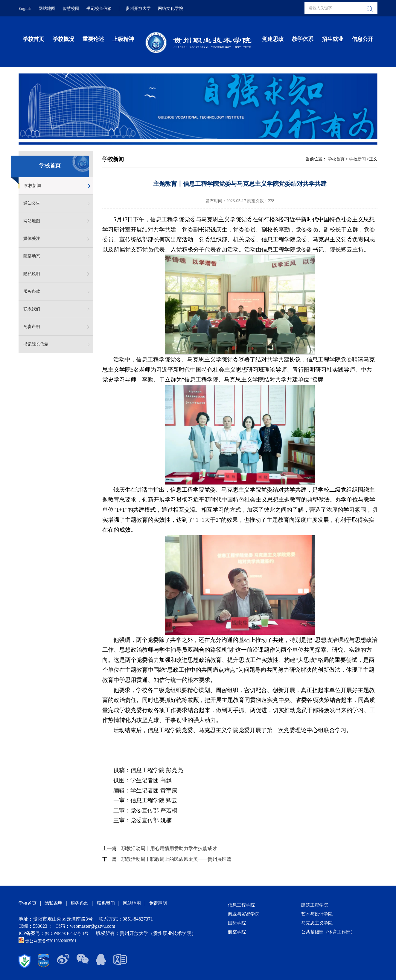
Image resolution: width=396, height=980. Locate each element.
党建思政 (273, 39)
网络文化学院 (170, 9)
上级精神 (123, 39)
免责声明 (32, 327)
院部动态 (32, 256)
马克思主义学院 (317, 923)
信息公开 (363, 39)
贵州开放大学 (138, 9)
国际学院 (237, 923)
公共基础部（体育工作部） (328, 932)
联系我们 (32, 309)
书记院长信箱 (36, 344)
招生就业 (333, 39)
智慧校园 (71, 9)
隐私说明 (32, 274)
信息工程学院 (241, 905)
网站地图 (47, 9)
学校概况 (63, 39)
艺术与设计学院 (317, 914)
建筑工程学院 (315, 905)
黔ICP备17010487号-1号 (67, 934)
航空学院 (237, 932)
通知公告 (32, 203)
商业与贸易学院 (244, 914)
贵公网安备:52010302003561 (47, 941)
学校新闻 (33, 186)
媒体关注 (32, 239)
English (25, 9)
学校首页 (33, 39)
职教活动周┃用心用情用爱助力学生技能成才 (169, 848)
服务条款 (32, 291)
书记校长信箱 (99, 9)
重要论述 (93, 39)
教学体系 (303, 39)
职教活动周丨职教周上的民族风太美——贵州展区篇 (176, 859)
